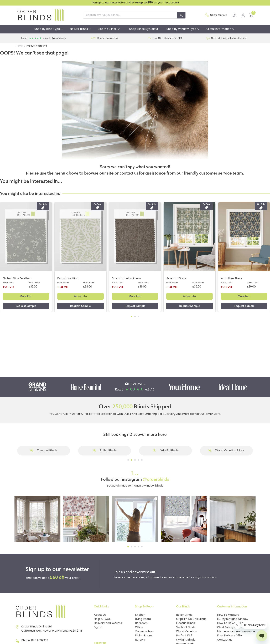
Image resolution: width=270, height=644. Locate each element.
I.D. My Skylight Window (233, 619)
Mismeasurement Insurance (236, 632)
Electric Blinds (107, 29)
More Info (26, 296)
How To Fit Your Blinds (232, 623)
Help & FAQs (102, 619)
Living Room (143, 619)
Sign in (98, 627)
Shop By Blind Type (47, 29)
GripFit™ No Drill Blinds (191, 619)
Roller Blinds (105, 451)
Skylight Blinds (186, 640)
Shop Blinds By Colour (144, 29)
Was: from (34, 283)
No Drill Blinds (79, 29)
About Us (100, 615)
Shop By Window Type (181, 29)
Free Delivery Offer (230, 636)
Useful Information (219, 29)
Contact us (225, 640)
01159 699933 (219, 15)
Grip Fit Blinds (165, 451)
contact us (129, 173)
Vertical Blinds (186, 627)
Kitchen (140, 615)
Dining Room (143, 636)
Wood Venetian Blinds (226, 451)
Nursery (140, 640)
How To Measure (228, 615)
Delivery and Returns (108, 623)
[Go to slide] (128, 460)
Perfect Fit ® (184, 636)
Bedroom (141, 623)
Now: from (8, 283)
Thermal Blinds (44, 451)
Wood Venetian (187, 632)
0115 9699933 (40, 641)
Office (139, 627)
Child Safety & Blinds (231, 627)
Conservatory (144, 632)
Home (19, 46)
